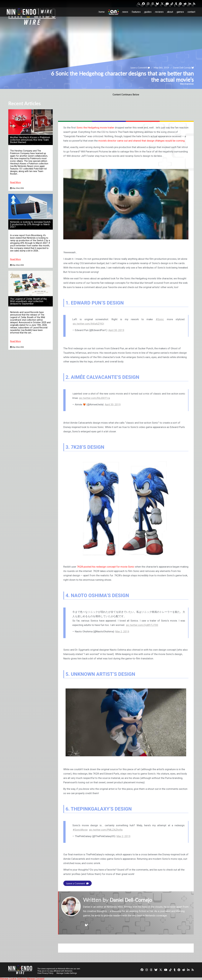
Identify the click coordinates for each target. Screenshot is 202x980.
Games (180, 12)
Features (136, 12)
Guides (148, 12)
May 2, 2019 (122, 631)
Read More (15, 182)
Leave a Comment (136, 67)
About (170, 12)
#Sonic (160, 319)
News (125, 12)
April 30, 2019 (116, 330)
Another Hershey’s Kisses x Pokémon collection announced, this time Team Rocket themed (30, 140)
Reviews (159, 12)
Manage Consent (35, 979)
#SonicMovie (80, 830)
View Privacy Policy (45, 973)
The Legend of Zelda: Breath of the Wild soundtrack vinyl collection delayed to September (28, 301)
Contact (191, 12)
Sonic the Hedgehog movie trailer (95, 128)
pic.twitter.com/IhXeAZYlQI (88, 324)
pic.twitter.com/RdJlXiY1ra (95, 398)
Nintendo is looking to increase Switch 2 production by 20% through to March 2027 (30, 224)
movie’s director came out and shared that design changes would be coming (141, 141)
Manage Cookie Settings (67, 973)
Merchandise (187, 84)
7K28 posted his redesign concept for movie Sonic (106, 567)
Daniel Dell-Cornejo (180, 67)
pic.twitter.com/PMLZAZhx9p (106, 830)
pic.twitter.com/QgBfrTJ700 (142, 625)
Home (102, 12)
